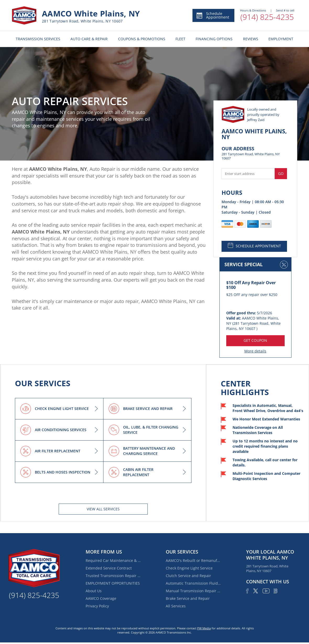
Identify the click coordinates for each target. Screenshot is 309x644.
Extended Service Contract (109, 568)
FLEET (180, 39)
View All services (103, 509)
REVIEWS (251, 39)
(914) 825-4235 (267, 17)
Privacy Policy (97, 606)
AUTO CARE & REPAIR (89, 39)
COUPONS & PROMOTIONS (142, 39)
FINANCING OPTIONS (214, 39)
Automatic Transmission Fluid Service (193, 583)
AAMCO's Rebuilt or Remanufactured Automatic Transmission (193, 560)
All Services (176, 606)
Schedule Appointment (213, 15)
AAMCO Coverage (101, 598)
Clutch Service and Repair (188, 576)
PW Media (204, 628)
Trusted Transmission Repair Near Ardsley (113, 576)
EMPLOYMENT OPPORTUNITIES (113, 583)
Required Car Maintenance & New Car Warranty (113, 560)
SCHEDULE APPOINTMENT (254, 246)
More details (255, 351)
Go (281, 173)
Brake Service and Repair (188, 598)
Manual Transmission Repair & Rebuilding (193, 591)
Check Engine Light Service (189, 568)
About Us (94, 591)
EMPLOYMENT (281, 39)
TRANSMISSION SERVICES (38, 39)
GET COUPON (255, 340)
